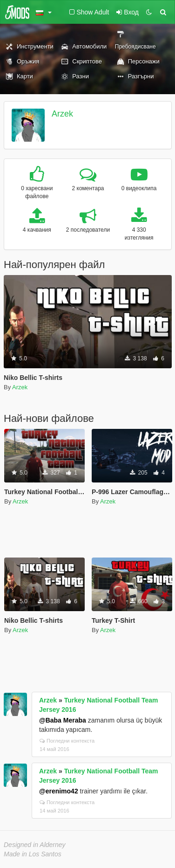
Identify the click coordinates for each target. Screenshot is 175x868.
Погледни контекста (67, 741)
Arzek (62, 114)
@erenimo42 (59, 791)
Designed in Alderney (35, 845)
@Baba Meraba (63, 720)
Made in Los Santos (33, 854)
